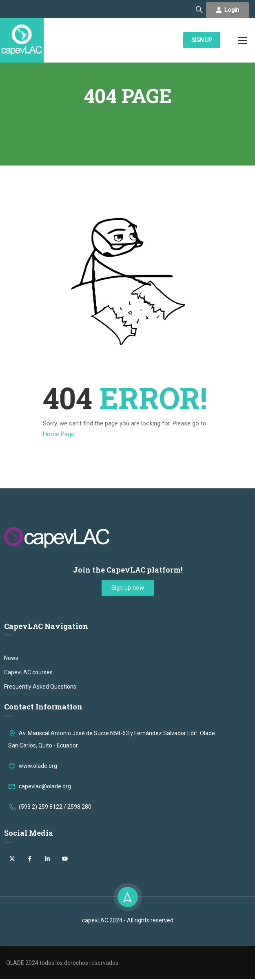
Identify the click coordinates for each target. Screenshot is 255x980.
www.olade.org (33, 830)
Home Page (59, 435)
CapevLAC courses (28, 737)
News (11, 723)
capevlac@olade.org (40, 851)
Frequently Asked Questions (40, 751)
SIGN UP (202, 41)
